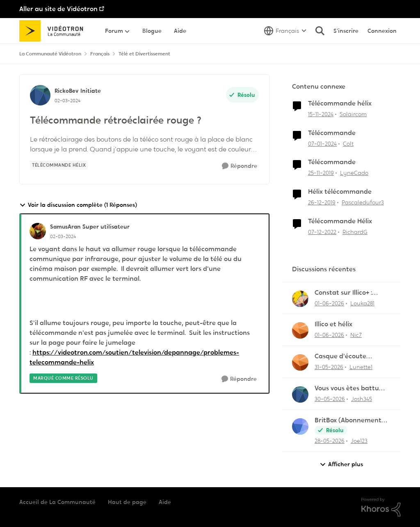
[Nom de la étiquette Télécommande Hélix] (59, 165)
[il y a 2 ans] (322, 143)
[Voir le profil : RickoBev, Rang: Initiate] (40, 95)
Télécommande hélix (340, 103)
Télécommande (332, 133)
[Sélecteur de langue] (285, 31)
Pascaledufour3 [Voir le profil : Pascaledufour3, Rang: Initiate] (363, 202)
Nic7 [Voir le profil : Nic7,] (356, 335)
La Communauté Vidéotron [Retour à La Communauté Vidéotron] (50, 54)
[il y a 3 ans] (322, 232)
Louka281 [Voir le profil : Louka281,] (362, 303)
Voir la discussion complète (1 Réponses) (78, 205)
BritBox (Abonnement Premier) (348, 420)
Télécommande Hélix (340, 221)
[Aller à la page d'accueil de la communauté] (54, 31)
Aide (165, 502)
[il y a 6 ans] (321, 173)
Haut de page (127, 502)
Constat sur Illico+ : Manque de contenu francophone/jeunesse (350, 293)
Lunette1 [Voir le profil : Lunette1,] (361, 367)
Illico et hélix (333, 324)
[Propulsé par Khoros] (381, 507)
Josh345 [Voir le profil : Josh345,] (362, 399)
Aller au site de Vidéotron (58, 9)
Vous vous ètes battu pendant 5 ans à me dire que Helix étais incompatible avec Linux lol (353, 388)
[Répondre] (240, 166)
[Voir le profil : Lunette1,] (300, 362)
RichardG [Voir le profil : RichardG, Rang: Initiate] (355, 232)
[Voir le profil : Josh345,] (300, 394)
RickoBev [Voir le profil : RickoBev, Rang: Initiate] (66, 91)
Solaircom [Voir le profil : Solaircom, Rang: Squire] (353, 114)
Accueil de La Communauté (57, 502)
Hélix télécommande (340, 192)
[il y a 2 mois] (329, 303)
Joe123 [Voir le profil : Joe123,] (359, 441)
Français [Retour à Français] (100, 54)
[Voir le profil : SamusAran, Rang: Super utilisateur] (38, 231)
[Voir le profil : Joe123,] (300, 426)
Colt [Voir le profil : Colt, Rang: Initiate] (348, 143)
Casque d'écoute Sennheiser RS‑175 (342, 356)
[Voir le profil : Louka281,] (300, 299)
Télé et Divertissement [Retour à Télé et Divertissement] (144, 54)
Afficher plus (341, 464)
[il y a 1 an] (321, 114)
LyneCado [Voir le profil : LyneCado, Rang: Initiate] (354, 173)
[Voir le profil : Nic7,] (300, 330)
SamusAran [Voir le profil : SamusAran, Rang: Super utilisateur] (65, 227)
